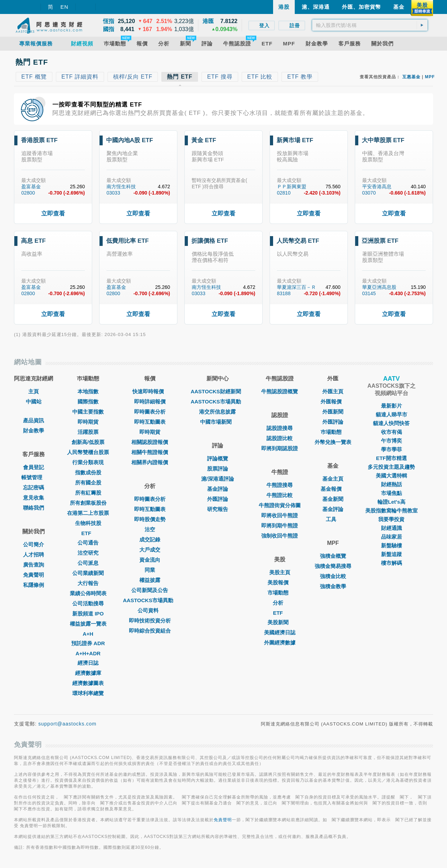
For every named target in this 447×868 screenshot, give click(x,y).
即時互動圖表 (150, 422)
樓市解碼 (391, 563)
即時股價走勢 (150, 519)
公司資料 (150, 610)
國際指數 (88, 402)
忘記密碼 (34, 487)
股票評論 (218, 469)
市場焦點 (391, 493)
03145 (369, 293)
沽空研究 (88, 553)
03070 (369, 193)
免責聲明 (34, 575)
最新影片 (391, 406)
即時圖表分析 (150, 412)
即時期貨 (88, 422)
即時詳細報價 (150, 402)
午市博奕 (391, 441)
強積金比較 (333, 576)
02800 (28, 193)
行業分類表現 (88, 462)
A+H (88, 634)
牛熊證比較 (280, 495)
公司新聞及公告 (150, 590)
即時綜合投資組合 (150, 631)
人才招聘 (34, 555)
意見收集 (34, 498)
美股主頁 (280, 572)
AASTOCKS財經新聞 (218, 391)
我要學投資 (391, 519)
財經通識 (391, 528)
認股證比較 (280, 438)
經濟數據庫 (88, 673)
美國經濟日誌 (280, 632)
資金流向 (150, 560)
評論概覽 (218, 458)
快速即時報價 (150, 391)
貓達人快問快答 (391, 423)
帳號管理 (34, 477)
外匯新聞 (333, 412)
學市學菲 (391, 449)
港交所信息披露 (217, 412)
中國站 (34, 402)
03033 (113, 193)
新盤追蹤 (391, 554)
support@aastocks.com (68, 724)
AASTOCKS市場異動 (150, 600)
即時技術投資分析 (150, 621)
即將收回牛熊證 (280, 515)
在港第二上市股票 (88, 513)
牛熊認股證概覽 (280, 391)
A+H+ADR (88, 653)
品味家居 (391, 537)
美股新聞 (280, 622)
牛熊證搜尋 (280, 485)
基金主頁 (333, 479)
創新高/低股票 (88, 442)
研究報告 (218, 509)
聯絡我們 (34, 508)
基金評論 (218, 489)
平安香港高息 (377, 187)
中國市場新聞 (218, 422)
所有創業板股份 (88, 503)
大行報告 (88, 583)
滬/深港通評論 (218, 479)
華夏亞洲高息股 (379, 287)
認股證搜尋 (280, 428)
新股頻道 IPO (88, 614)
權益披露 (150, 580)
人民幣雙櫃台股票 (88, 452)
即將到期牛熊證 (280, 526)
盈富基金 (31, 187)
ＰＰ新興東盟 (292, 187)
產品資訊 (34, 420)
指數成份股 (88, 472)
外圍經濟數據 (280, 643)
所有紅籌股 (88, 493)
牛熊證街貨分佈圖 (280, 505)
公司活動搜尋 (88, 603)
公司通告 (88, 543)
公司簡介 (34, 544)
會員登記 (34, 467)
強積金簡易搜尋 (333, 566)
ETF (88, 533)
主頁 (34, 391)
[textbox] (370, 25)
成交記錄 (150, 539)
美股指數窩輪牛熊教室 (391, 510)
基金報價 (333, 489)
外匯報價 (333, 402)
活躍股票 (88, 432)
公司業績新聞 (88, 573)
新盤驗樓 (391, 545)
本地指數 (88, 391)
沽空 (150, 529)
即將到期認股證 (280, 448)
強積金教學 (333, 586)
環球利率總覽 (88, 693)
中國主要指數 (88, 412)
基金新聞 (333, 499)
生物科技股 (88, 523)
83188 (284, 293)
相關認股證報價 (150, 442)
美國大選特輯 (391, 476)
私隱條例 (34, 585)
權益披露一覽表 (88, 624)
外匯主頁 (333, 391)
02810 (284, 193)
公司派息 (88, 563)
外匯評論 (218, 499)
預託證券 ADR (88, 643)
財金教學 (34, 431)
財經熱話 (391, 484)
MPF (430, 77)
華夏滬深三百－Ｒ (296, 287)
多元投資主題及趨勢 (391, 467)
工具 (333, 519)
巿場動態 (333, 432)
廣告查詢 (34, 565)
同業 (150, 570)
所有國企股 (88, 483)
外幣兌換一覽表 (333, 442)
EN (64, 7)
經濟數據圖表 (88, 683)
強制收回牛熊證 (280, 536)
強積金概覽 (333, 556)
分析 (280, 603)
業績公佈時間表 (88, 593)
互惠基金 (411, 77)
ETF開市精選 (391, 458)
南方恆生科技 (121, 187)
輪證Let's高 (391, 502)
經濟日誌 (88, 663)
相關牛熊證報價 (150, 452)
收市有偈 (391, 432)
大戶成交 (150, 550)
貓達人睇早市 (391, 414)
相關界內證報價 (150, 462)
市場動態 (280, 593)
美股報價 (280, 582)
